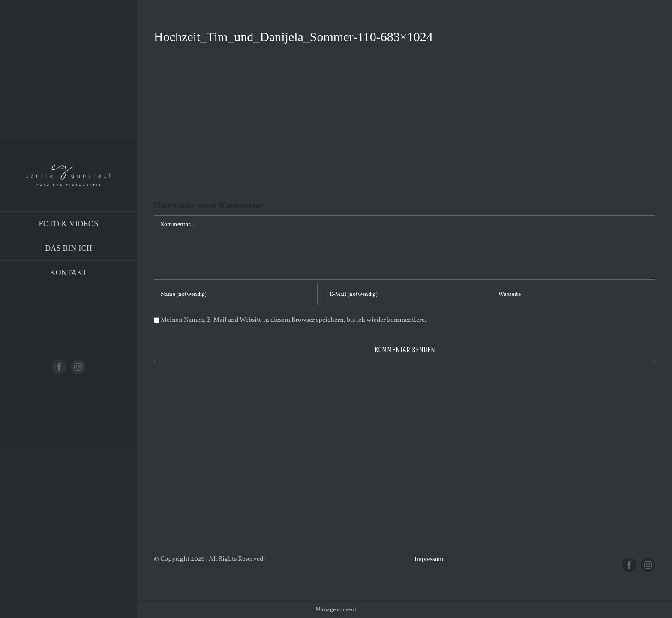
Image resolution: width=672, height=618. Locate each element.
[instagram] (78, 367)
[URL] (573, 295)
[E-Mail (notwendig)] (405, 295)
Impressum (429, 559)
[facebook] (59, 367)
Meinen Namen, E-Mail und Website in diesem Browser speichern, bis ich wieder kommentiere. (294, 320)
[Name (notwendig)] (236, 295)
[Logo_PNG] (69, 168)
